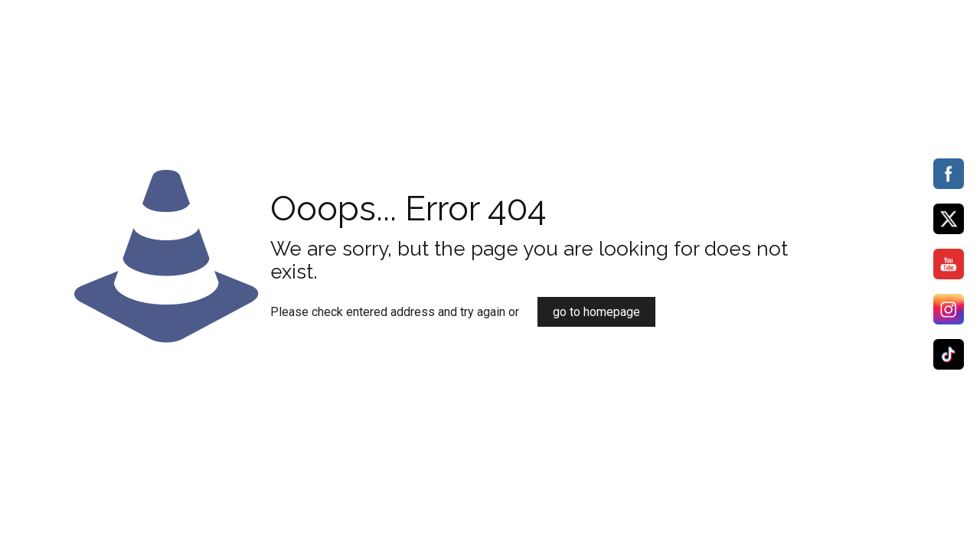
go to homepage (596, 312)
